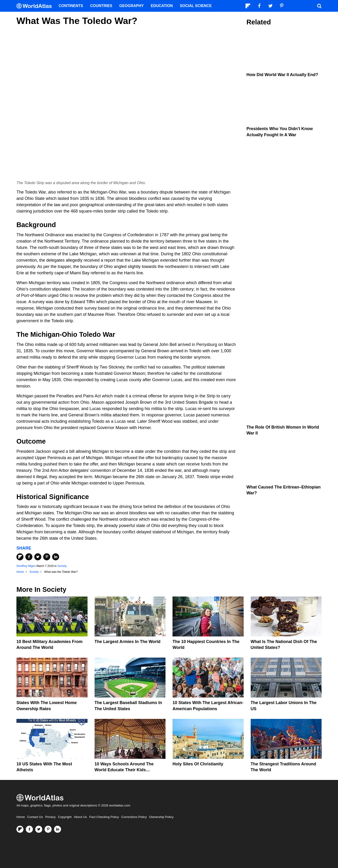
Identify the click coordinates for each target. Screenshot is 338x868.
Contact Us (35, 817)
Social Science (196, 6)
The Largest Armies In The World (128, 642)
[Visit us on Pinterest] (48, 829)
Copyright (65, 817)
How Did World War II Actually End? (282, 75)
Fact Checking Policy (104, 817)
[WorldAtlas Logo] (36, 6)
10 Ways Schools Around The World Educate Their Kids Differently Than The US (124, 770)
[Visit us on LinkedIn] (58, 829)
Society (62, 566)
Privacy (50, 817)
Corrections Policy (134, 817)
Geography (131, 6)
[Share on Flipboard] (20, 557)
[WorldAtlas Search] (319, 6)
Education (162, 6)
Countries (101, 6)
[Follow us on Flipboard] (20, 829)
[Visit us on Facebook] (29, 829)
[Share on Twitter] (38, 557)
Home (21, 817)
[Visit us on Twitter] (39, 829)
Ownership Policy (161, 817)
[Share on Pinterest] (47, 557)
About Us (81, 817)
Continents (71, 6)
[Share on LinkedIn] (56, 557)
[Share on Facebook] (29, 557)
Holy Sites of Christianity (198, 764)
